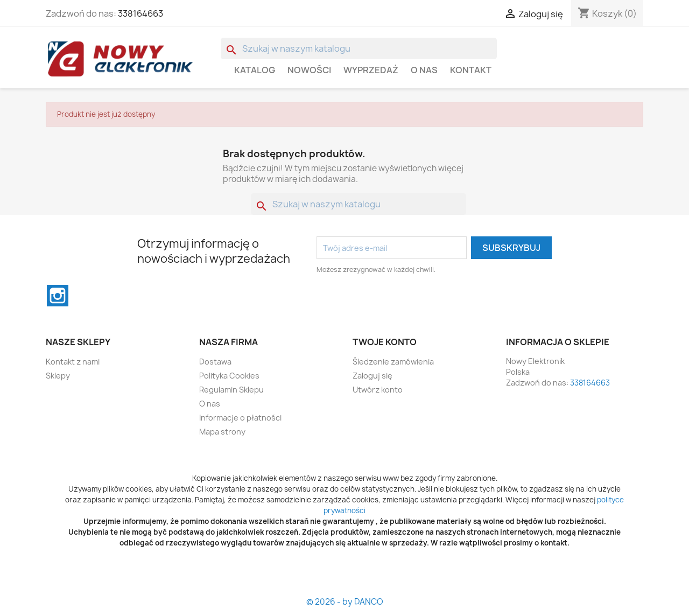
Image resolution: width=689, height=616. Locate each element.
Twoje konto (385, 342)
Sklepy (58, 376)
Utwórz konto (378, 390)
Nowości (309, 70)
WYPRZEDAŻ (371, 70)
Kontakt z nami (73, 362)
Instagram (58, 296)
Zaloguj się (372, 376)
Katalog (255, 70)
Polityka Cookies (229, 376)
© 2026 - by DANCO (345, 602)
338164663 (140, 13)
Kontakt (471, 70)
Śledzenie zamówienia (393, 362)
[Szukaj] (359, 48)
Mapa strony (222, 432)
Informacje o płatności (240, 418)
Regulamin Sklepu (231, 390)
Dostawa (215, 362)
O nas (424, 70)
